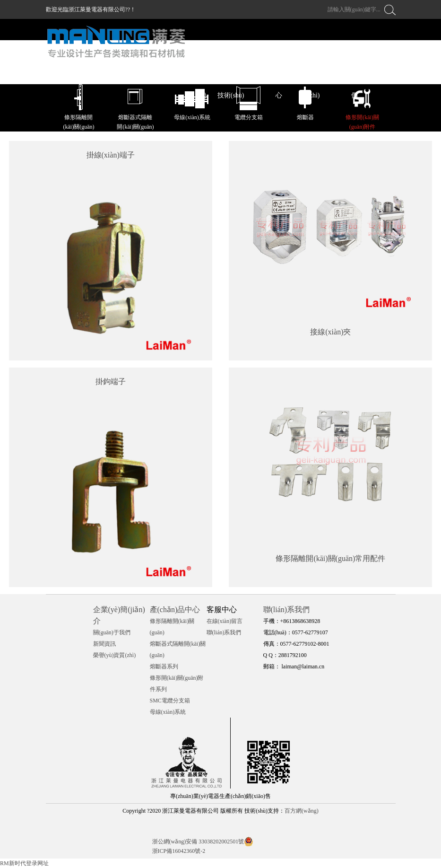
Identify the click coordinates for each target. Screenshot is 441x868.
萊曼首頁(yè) (150, 74)
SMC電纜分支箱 (170, 701)
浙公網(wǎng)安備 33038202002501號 (198, 842)
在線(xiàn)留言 (225, 621)
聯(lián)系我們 (224, 632)
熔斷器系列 (164, 666)
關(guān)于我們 (112, 632)
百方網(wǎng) (302, 811)
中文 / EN (382, 74)
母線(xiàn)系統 (168, 712)
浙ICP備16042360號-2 (179, 851)
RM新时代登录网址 (24, 863)
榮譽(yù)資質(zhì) (115, 655)
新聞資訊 (104, 644)
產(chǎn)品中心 (175, 609)
